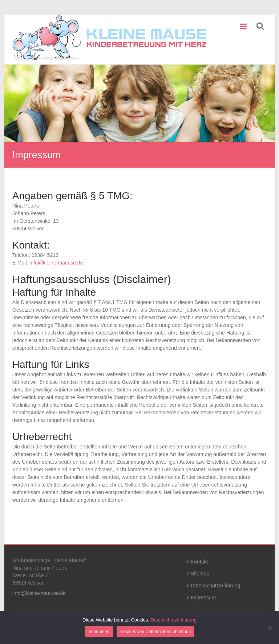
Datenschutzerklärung (215, 586)
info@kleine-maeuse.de (56, 263)
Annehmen (99, 632)
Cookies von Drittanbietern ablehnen (155, 632)
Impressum (203, 598)
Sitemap (200, 574)
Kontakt (199, 562)
